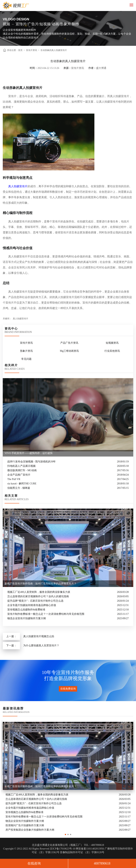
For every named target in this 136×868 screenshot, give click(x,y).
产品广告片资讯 (69, 343)
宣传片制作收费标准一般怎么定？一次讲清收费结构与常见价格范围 (46, 614)
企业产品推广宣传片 (19, 475)
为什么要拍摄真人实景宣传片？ (41, 646)
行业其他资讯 (112, 351)
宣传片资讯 (32, 50)
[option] (68, 776)
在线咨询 (34, 863)
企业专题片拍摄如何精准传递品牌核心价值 (32, 605)
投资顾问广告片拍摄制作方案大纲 (25, 826)
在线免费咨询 (68, 689)
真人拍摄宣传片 (18, 186)
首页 (20, 50)
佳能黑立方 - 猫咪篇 (19, 488)
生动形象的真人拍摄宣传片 (54, 50)
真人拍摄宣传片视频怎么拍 (39, 636)
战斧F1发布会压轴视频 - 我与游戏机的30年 (32, 462)
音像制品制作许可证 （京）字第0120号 (82, 852)
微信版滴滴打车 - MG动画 (22, 470)
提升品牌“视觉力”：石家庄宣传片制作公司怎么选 (35, 601)
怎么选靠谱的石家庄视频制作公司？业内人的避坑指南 (38, 596)
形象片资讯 (26, 351)
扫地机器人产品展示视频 (21, 466)
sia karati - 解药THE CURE (22, 484)
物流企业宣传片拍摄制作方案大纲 (27, 618)
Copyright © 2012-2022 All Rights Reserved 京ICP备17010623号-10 (39, 849)
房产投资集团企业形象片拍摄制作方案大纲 (30, 830)
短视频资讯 (112, 343)
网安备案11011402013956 (90, 849)
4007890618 (102, 863)
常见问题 (26, 359)
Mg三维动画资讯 (69, 351)
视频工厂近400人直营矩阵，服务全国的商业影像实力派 (39, 592)
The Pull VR (14, 479)
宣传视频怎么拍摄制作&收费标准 (26, 610)
